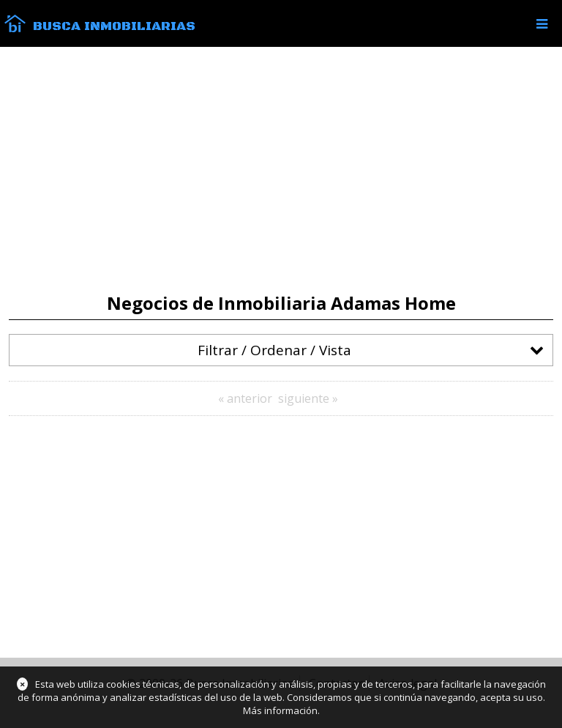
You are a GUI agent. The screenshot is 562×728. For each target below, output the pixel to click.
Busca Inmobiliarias (114, 26)
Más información (280, 710)
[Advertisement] (281, 170)
